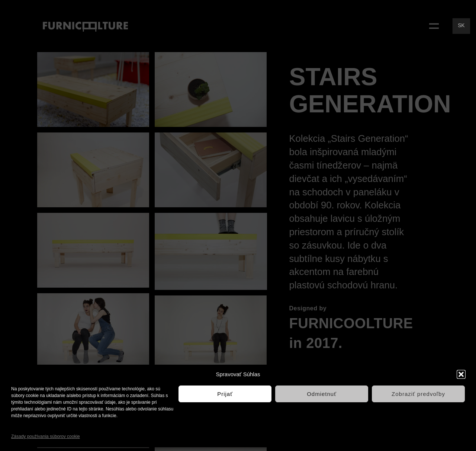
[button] (461, 374)
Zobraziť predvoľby (418, 394)
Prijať (225, 394)
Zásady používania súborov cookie (46, 436)
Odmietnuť (322, 394)
